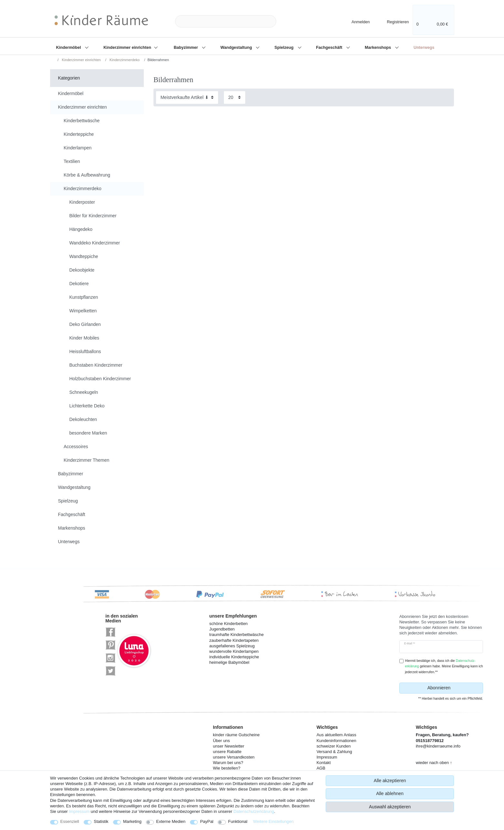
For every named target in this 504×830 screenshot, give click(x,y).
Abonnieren (453, 688)
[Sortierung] (187, 97)
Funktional (238, 821)
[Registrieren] (393, 21)
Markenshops (378, 48)
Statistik (101, 821)
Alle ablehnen (390, 793)
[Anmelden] (355, 21)
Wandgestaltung (237, 48)
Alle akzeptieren (390, 781)
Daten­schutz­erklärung (254, 811)
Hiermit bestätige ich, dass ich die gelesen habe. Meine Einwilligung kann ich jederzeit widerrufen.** (444, 666)
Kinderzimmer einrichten (128, 48)
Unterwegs (424, 48)
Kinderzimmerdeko (124, 60)
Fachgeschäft (330, 48)
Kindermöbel (69, 48)
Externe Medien (171, 821)
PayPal (207, 821)
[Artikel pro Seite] (235, 97)
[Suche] (287, 22)
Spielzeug (285, 48)
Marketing (132, 821)
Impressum (79, 811)
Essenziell (70, 821)
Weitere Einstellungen (273, 821)
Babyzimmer (186, 48)
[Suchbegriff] (226, 22)
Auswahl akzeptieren (390, 807)
